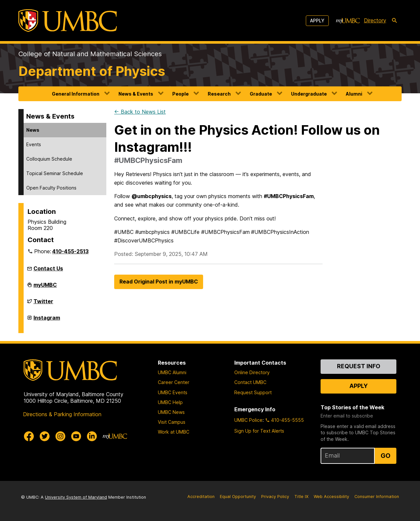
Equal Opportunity (238, 497)
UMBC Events (173, 392)
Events (34, 144)
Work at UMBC (174, 432)
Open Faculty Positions (51, 188)
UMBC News (171, 412)
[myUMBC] (348, 21)
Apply (317, 21)
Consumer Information (377, 497)
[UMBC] (68, 21)
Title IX (301, 497)
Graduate (261, 94)
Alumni (354, 94)
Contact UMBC (250, 382)
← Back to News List (140, 112)
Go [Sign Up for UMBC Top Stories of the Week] (386, 456)
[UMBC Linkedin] (92, 436)
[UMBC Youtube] (76, 436)
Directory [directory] (375, 20)
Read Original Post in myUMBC (159, 282)
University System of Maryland (76, 497)
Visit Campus (172, 422)
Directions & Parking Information (62, 414)
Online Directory (252, 372)
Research (219, 94)
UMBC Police (248, 420)
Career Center (174, 382)
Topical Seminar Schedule (55, 173)
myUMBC (45, 287)
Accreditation (201, 497)
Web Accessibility (331, 497)
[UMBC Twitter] (45, 436)
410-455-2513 (70, 251)
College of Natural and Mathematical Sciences (90, 54)
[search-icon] (394, 21)
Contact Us (48, 268)
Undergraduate (309, 94)
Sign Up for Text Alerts (259, 431)
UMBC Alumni (172, 372)
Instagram (47, 320)
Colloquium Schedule (49, 159)
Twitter (43, 304)
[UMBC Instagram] (60, 436)
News (33, 130)
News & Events (136, 94)
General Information (76, 94)
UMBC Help (170, 402)
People (180, 94)
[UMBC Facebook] (29, 436)
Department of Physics (92, 71)
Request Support (253, 392)
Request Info (359, 366)
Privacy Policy (275, 497)
